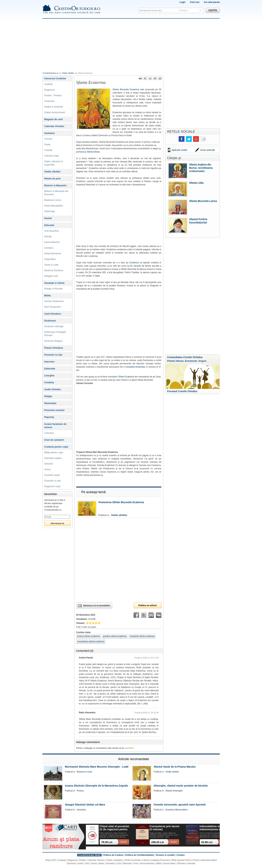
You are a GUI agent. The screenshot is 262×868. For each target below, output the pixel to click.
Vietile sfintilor (68, 73)
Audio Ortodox (53, 389)
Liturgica (49, 248)
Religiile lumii (51, 276)
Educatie (49, 225)
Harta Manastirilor (54, 206)
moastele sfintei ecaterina (142, 636)
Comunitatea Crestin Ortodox (185, 357)
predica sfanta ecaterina (115, 636)
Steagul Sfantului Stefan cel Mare (85, 805)
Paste (47, 144)
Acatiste (49, 84)
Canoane (49, 433)
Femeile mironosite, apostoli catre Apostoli (180, 805)
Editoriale (50, 369)
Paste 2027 (51, 860)
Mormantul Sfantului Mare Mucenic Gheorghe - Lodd (97, 767)
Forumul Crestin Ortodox (182, 391)
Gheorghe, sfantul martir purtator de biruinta (180, 786)
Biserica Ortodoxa (54, 270)
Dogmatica (50, 259)
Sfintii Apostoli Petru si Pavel (185, 860)
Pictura (80, 791)
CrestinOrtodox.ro (51, 73)
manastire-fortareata (135, 367)
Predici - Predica (53, 95)
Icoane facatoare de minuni (55, 426)
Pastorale (49, 101)
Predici (82, 860)
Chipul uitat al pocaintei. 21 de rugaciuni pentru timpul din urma (115, 828)
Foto (87, 863)
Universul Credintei (55, 78)
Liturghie (49, 376)
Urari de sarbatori (54, 440)
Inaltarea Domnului (160, 860)
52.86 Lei (207, 842)
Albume (180, 361)
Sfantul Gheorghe (174, 791)
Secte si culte (51, 265)
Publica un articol (147, 605)
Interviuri (49, 362)
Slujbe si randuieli (54, 107)
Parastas (110, 863)
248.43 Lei (158, 842)
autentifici (129, 748)
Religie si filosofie (53, 289)
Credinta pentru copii (56, 447)
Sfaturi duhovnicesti (55, 112)
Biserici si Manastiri (55, 185)
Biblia (48, 295)
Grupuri (202, 361)
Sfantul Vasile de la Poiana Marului (174, 767)
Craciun (48, 139)
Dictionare (50, 321)
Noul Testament (53, 307)
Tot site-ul (184, 10)
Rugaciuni (50, 90)
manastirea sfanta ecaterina (91, 641)
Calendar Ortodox (54, 126)
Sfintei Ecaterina (126, 377)
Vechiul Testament (54, 301)
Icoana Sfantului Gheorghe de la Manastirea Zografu (97, 786)
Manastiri (127, 863)
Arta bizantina (52, 231)
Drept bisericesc (53, 253)
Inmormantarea (147, 863)
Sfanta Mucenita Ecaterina (126, 89)
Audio (81, 863)
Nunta (94, 863)
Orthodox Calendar (186, 863)
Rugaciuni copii (52, 486)
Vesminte (81, 810)
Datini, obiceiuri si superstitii (54, 163)
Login (183, 2)
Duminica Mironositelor (177, 810)
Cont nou (195, 2)
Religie (48, 396)
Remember (50, 403)
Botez (102, 863)
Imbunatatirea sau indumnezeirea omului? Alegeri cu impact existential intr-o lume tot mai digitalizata (214, 828)
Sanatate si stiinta (54, 283)
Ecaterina (134, 263)
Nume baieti (169, 863)
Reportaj (49, 417)
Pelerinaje (50, 211)
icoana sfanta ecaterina (89, 636)
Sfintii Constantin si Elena (137, 860)
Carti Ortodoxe (53, 314)
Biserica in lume (53, 200)
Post (136, 863)
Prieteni (171, 361)
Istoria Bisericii (52, 242)
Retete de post (53, 179)
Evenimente (191, 361)
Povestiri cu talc (53, 355)
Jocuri (48, 469)
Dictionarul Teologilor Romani (55, 334)
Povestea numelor (55, 410)
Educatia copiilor (53, 458)
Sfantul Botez (93, 152)
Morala (48, 236)
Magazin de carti (54, 119)
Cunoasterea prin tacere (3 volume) (165, 828)
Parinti (48, 218)
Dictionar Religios (54, 341)
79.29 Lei (107, 842)
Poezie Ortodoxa (54, 348)
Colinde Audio (52, 156)
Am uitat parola (212, 2)
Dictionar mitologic (54, 326)
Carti (119, 863)
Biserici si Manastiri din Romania (56, 193)
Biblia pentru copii (54, 452)
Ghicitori (49, 464)
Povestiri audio (52, 475)
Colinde (48, 150)
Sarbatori (50, 133)
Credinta (49, 382)
